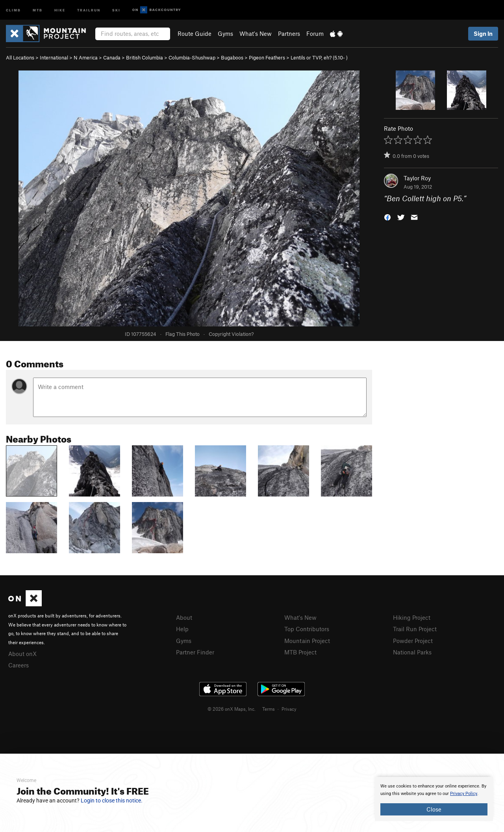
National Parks (412, 652)
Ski (116, 10)
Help (182, 629)
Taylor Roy (417, 178)
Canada (112, 57)
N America (86, 57)
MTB (38, 10)
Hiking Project (412, 617)
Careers (19, 665)
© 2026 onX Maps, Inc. (232, 709)
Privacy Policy (464, 794)
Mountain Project (307, 641)
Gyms (225, 33)
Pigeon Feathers (267, 57)
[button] (387, 217)
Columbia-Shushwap (192, 57)
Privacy (289, 709)
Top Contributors (307, 629)
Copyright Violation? (231, 334)
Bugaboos (232, 57)
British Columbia (145, 57)
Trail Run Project (415, 629)
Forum (315, 33)
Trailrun (89, 10)
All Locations (20, 57)
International (54, 57)
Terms (269, 709)
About (184, 617)
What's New (256, 33)
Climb (13, 10)
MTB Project (300, 652)
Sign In (483, 33)
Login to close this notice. (112, 800)
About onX (22, 654)
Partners (289, 33)
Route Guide (195, 33)
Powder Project (413, 641)
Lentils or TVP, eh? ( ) (319, 57)
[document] (434, 799)
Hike (60, 10)
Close (434, 809)
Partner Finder (195, 652)
